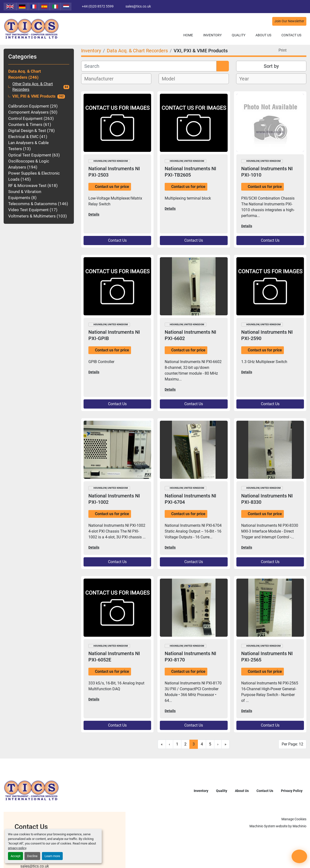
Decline (32, 856)
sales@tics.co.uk (138, 6)
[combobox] (116, 79)
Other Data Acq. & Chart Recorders (33, 87)
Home (188, 35)
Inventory (212, 35)
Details (94, 214)
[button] (212, 35)
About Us (263, 35)
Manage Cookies (294, 819)
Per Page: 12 (292, 744)
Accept (15, 856)
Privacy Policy (292, 791)
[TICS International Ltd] (31, 790)
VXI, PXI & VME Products (34, 96)
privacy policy (17, 848)
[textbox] (102, 79)
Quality (239, 35)
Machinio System (262, 826)
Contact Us (291, 35)
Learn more (52, 856)
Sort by (271, 66)
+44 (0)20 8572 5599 (98, 6)
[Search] (149, 66)
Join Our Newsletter (289, 21)
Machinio (299, 826)
